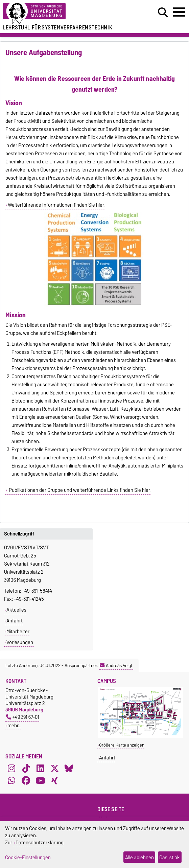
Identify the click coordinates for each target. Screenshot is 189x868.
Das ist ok (170, 857)
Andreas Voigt (116, 665)
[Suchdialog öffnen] (163, 13)
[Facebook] (26, 781)
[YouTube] (40, 781)
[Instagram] (11, 769)
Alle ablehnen (139, 857)
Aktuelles (16, 610)
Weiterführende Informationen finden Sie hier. (56, 205)
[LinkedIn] (40, 769)
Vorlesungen (20, 642)
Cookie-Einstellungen (28, 857)
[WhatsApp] (11, 781)
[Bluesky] (69, 769)
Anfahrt (15, 621)
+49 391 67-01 (23, 717)
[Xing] (55, 781)
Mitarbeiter (18, 632)
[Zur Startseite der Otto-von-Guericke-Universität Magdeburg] (58, 14)
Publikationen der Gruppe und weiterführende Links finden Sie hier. (79, 490)
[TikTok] (26, 769)
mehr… (14, 725)
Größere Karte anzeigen (122, 745)
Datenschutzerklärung (40, 842)
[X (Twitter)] (55, 769)
